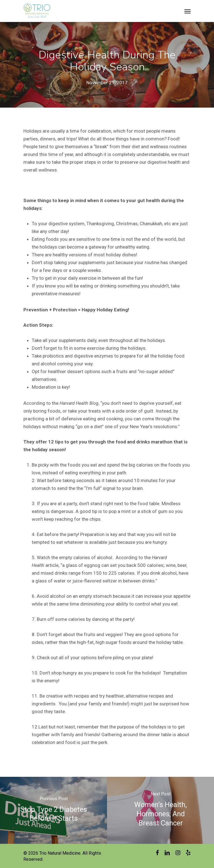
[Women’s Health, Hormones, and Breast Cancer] (160, 810)
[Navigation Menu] (188, 11)
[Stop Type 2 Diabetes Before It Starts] (53, 810)
